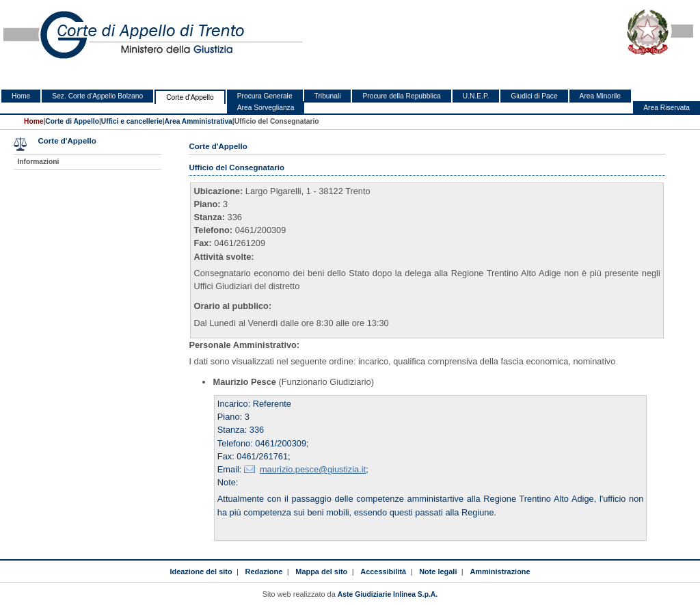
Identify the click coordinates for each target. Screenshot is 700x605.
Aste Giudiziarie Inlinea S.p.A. (388, 594)
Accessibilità (383, 572)
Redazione (264, 572)
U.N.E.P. (476, 96)
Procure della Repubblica (401, 96)
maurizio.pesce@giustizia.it (313, 469)
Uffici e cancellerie (132, 121)
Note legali (438, 572)
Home (21, 96)
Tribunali (328, 96)
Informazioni (38, 162)
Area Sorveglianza (266, 108)
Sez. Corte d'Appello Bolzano (97, 96)
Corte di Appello (72, 121)
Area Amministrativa (199, 121)
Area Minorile (600, 96)
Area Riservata (667, 108)
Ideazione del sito (201, 572)
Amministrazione (500, 572)
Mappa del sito (321, 572)
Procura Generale (265, 96)
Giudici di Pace (534, 96)
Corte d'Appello (190, 97)
